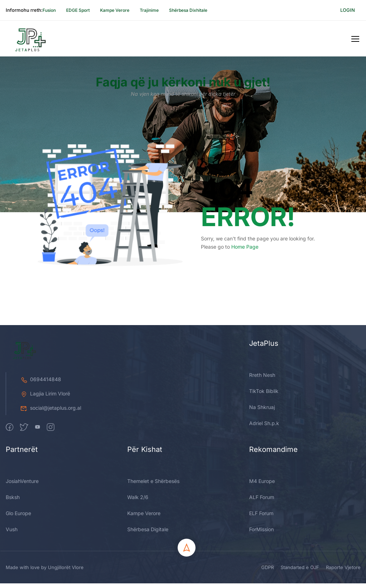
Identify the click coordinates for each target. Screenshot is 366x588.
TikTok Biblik (264, 456)
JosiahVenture (22, 546)
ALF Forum (262, 562)
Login (348, 10)
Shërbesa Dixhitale (188, 10)
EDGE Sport (78, 10)
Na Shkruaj (262, 472)
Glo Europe (18, 579)
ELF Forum (261, 579)
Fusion (49, 10)
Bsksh (13, 562)
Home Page (245, 251)
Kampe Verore (115, 10)
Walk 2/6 (138, 562)
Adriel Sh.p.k (264, 489)
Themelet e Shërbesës (153, 546)
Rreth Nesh (262, 440)
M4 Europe (262, 546)
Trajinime (149, 10)
